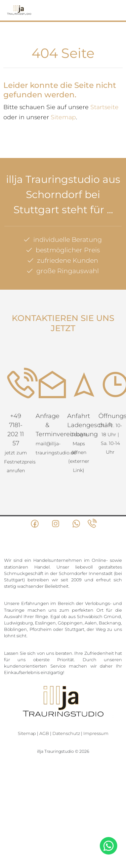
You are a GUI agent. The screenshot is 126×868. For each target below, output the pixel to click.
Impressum (96, 733)
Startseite (104, 107)
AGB (44, 733)
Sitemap (63, 117)
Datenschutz (66, 733)
